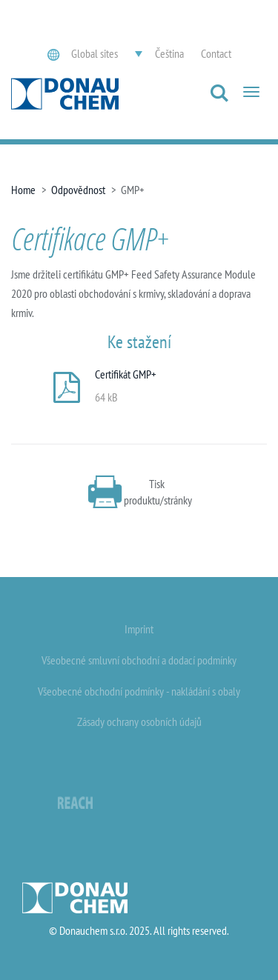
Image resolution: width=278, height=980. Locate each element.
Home (23, 190)
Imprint (139, 629)
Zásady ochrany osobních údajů (139, 721)
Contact (216, 53)
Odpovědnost (78, 190)
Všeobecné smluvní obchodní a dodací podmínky (139, 660)
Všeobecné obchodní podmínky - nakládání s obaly (139, 691)
